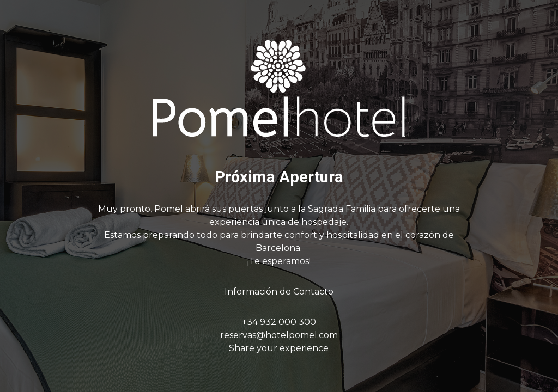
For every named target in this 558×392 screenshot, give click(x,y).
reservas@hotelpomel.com (279, 335)
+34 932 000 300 (279, 322)
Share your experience (279, 348)
